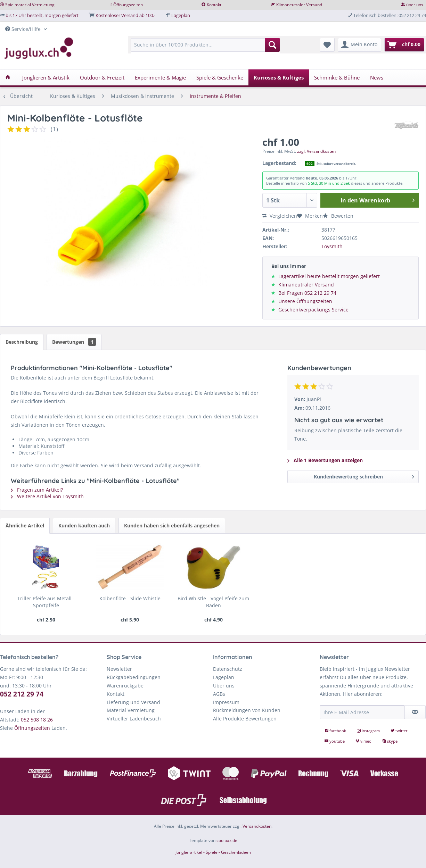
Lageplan (181, 15)
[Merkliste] (327, 45)
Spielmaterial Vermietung (30, 5)
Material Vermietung (131, 710)
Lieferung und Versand (133, 702)
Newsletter (119, 669)
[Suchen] (272, 45)
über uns (415, 5)
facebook (336, 731)
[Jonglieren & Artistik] (46, 77)
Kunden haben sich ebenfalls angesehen (172, 525)
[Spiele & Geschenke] (220, 77)
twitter (399, 731)
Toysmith (332, 246)
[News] (377, 77)
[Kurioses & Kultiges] (279, 77)
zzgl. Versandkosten (316, 151)
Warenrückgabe (125, 686)
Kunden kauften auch (84, 525)
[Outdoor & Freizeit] (102, 77)
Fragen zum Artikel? (37, 490)
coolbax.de (227, 840)
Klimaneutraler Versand (299, 5)
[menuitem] (205, 48)
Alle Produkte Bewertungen (245, 719)
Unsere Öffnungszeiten (305, 301)
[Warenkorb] (404, 45)
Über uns (224, 686)
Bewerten (338, 216)
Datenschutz (228, 669)
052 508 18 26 (37, 720)
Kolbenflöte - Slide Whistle (130, 598)
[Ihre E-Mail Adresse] (362, 712)
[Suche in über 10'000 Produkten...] (205, 45)
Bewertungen (74, 342)
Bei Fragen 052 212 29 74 (307, 293)
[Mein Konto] (359, 45)
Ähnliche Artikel (25, 525)
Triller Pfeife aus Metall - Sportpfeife (46, 602)
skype (390, 741)
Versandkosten (257, 826)
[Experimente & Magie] (160, 77)
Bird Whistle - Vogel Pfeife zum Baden (213, 602)
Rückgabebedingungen (134, 677)
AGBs (219, 694)
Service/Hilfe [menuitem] (24, 29)
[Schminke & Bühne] (337, 77)
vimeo (364, 741)
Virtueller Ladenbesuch (134, 719)
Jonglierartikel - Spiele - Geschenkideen (213, 852)
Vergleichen (280, 216)
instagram (369, 731)
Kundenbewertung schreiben (364, 475)
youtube (335, 741)
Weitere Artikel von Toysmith (47, 496)
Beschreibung (22, 342)
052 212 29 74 (22, 694)
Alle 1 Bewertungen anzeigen (325, 460)
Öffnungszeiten (128, 5)
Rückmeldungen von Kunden (247, 710)
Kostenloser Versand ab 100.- (125, 15)
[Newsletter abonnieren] (415, 712)
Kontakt (214, 5)
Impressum (226, 702)
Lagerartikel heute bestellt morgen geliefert (329, 276)
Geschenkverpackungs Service (313, 310)
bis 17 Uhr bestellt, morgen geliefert (42, 15)
